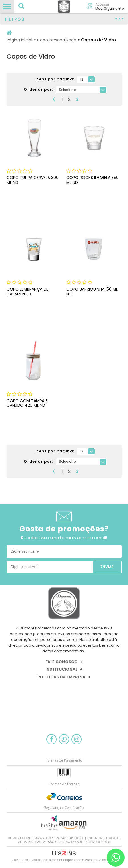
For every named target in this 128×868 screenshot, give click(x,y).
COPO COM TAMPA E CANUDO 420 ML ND (27, 403)
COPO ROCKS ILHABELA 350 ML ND (92, 180)
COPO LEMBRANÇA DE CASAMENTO (27, 292)
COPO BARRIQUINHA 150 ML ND (92, 292)
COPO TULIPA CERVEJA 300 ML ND (33, 180)
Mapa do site (101, 842)
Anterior (54, 99)
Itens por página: (55, 79)
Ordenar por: (38, 90)
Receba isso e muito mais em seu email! (64, 538)
